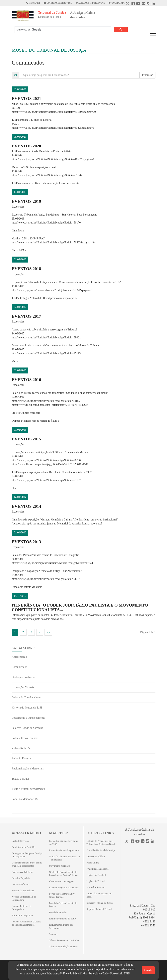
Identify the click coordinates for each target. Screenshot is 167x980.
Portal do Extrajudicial (23, 915)
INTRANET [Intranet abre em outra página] (33, 3)
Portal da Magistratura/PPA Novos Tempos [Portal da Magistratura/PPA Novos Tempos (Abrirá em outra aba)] (62, 895)
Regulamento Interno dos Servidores (61, 926)
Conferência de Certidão (23, 847)
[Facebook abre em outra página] (133, 4)
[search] (62, 30)
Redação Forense (21, 758)
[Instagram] (148, 842)
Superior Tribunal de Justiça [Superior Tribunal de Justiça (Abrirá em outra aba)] (100, 903)
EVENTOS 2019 (26, 201)
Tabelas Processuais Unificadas (64, 940)
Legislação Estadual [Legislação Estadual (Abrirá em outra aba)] (96, 875)
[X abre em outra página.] (128, 4)
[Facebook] (132, 842)
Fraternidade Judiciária (98, 869)
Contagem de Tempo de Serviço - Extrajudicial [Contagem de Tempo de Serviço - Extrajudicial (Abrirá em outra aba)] (27, 855)
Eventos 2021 (26, 99)
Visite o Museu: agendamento (28, 789)
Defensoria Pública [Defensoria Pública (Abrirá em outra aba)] (96, 857)
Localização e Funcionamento (29, 718)
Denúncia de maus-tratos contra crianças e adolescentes (27, 864)
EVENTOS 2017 (26, 316)
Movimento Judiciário (60, 866)
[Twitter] (127, 842)
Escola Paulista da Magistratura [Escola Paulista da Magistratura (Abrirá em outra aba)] (64, 850)
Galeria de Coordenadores (26, 697)
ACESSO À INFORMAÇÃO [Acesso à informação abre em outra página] (90, 3)
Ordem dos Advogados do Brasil (99, 895)
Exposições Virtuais (23, 687)
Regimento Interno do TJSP (62, 919)
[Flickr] (143, 842)
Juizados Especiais (21, 878)
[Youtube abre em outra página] (138, 4)
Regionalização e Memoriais (28, 769)
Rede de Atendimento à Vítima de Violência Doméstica (27, 923)
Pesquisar (147, 75)
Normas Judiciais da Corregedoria (21, 908)
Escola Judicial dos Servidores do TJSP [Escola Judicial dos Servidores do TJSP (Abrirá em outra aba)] (64, 843)
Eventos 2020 (26, 146)
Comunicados (19, 667)
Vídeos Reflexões (22, 748)
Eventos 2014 (26, 506)
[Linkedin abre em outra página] (153, 4)
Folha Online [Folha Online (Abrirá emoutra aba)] (93, 863)
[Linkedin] (153, 842)
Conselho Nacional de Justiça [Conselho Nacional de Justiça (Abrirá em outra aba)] (101, 850)
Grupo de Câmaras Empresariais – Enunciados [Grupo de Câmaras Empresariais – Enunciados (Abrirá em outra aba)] (65, 858)
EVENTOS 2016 (26, 380)
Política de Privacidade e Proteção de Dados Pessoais (90, 974)
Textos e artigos (21, 779)
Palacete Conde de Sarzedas (27, 728)
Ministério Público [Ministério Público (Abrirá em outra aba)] (96, 887)
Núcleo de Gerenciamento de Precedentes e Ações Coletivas (64, 874)
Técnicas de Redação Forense (63, 947)
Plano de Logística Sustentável (64, 888)
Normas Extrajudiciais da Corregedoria (24, 898)
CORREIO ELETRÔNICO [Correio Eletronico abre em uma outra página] (58, 3)
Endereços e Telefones (23, 872)
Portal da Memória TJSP (26, 799)
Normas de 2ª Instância (23, 891)
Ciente (148, 970)
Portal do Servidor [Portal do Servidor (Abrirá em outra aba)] (58, 912)
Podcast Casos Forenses (25, 738)
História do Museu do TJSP (27, 708)
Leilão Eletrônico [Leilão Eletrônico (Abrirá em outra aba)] (20, 884)
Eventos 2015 (26, 439)
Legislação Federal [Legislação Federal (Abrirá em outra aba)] (96, 881)
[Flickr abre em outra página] (144, 4)
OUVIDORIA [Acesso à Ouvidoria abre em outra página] (117, 3)
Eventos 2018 (26, 269)
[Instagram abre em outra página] (148, 4)
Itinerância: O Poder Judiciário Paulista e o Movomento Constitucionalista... (80, 607)
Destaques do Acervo (24, 677)
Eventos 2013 (26, 542)
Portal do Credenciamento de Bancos (63, 905)
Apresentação (19, 657)
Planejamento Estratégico (61, 881)
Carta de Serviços (20, 841)
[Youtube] (137, 842)
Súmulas (53, 934)
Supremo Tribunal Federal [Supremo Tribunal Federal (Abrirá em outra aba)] (99, 909)
